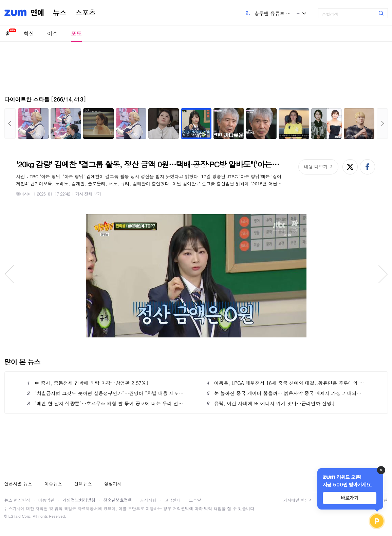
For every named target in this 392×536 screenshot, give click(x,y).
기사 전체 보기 (88, 194)
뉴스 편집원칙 (17, 500)
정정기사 (113, 484)
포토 (76, 33)
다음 (382, 124)
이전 (10, 124)
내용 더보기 (316, 167)
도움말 (195, 500)
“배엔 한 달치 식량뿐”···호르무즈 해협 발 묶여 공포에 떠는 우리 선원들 (106, 403)
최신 (29, 33)
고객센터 (173, 500)
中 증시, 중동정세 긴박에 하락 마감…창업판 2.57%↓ (88, 383)
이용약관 (46, 500)
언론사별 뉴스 (18, 484)
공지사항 (148, 500)
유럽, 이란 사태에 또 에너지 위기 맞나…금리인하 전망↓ (271, 403)
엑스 (350, 167)
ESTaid (15, 516)
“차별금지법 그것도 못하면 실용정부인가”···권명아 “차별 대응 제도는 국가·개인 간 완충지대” (106, 393)
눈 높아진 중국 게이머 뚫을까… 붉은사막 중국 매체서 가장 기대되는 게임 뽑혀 (286, 393)
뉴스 (60, 13)
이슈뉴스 (53, 484)
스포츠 (86, 13)
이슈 (53, 33)
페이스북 (367, 167)
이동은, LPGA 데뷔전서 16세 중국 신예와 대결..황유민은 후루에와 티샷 (286, 383)
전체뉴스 (83, 484)
